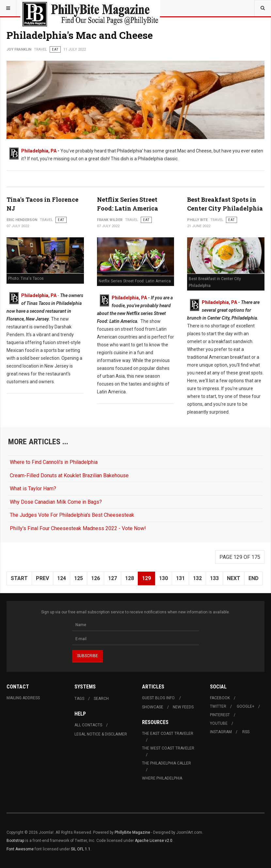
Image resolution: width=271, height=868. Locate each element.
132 (197, 578)
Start (19, 578)
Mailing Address (23, 698)
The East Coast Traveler (168, 734)
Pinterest (220, 715)
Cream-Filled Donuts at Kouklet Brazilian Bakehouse (69, 475)
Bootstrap (15, 841)
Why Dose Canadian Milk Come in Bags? (56, 502)
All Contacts (88, 725)
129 (146, 578)
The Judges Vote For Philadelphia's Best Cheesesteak (72, 515)
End (254, 578)
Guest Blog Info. (159, 698)
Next (234, 578)
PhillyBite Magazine (132, 832)
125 (79, 578)
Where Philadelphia (162, 778)
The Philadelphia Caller (167, 763)
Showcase (153, 707)
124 (62, 578)
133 (214, 578)
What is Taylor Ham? (33, 489)
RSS (246, 732)
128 (129, 578)
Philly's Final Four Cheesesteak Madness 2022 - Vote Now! (78, 528)
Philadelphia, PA (39, 151)
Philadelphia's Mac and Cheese (80, 35)
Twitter (218, 706)
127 (112, 578)
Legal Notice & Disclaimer (101, 734)
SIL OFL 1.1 (81, 849)
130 (163, 578)
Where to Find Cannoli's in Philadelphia (54, 462)
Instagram (221, 732)
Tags (79, 699)
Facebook (220, 698)
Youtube (219, 723)
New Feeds (183, 707)
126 (96, 578)
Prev (42, 578)
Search (101, 699)
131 (180, 578)
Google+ (246, 706)
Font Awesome (20, 849)
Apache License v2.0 (154, 841)
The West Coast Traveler (168, 748)
